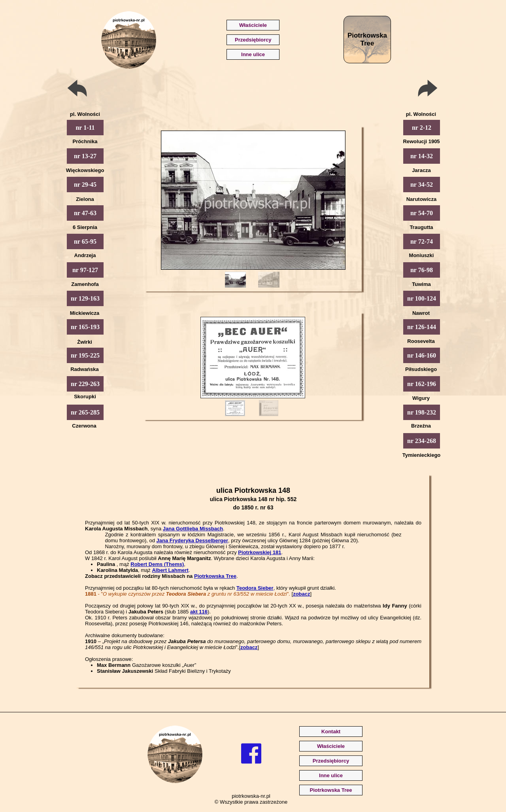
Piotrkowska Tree (215, 576)
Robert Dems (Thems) (157, 564)
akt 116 (199, 612)
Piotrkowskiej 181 (260, 552)
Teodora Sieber (255, 588)
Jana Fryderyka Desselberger (192, 540)
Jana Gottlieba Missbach (193, 529)
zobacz (301, 594)
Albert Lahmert (170, 570)
